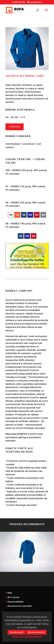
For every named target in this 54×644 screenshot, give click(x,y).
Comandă (15, 127)
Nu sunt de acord (36, 632)
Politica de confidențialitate (27, 637)
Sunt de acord (16, 632)
